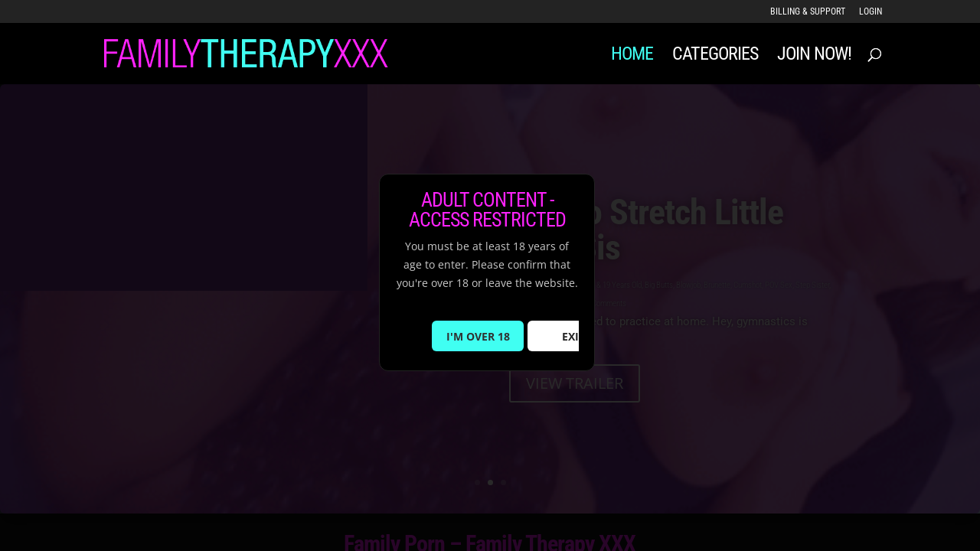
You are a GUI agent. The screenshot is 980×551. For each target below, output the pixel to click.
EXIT (573, 336)
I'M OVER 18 (478, 336)
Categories (715, 56)
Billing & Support (808, 12)
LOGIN (871, 12)
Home (632, 56)
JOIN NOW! (814, 56)
